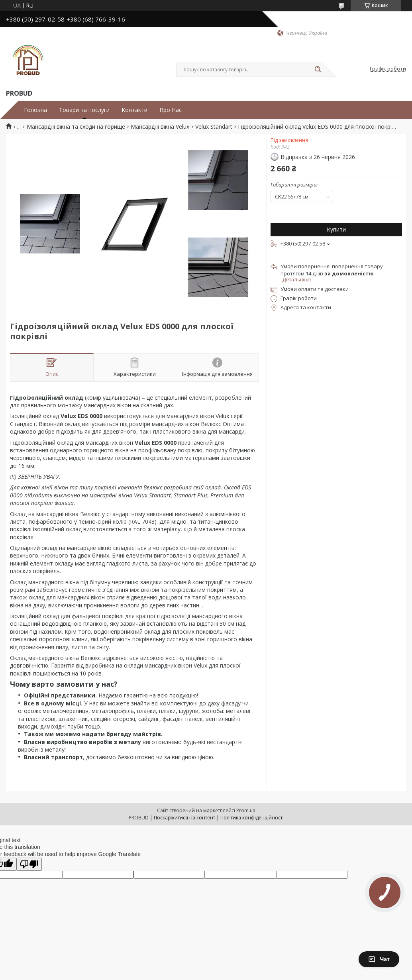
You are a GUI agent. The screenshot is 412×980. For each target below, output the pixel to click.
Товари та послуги (84, 110)
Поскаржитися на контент (184, 818)
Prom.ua (246, 810)
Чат (379, 959)
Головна (35, 110)
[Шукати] (318, 70)
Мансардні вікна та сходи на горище (76, 127)
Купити (336, 229)
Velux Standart (214, 127)
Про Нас (171, 110)
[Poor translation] (29, 864)
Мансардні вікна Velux (160, 127)
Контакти (134, 110)
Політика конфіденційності (252, 818)
